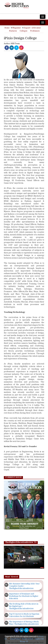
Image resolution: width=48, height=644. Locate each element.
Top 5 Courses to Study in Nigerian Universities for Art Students (24, 615)
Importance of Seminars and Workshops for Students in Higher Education (24, 596)
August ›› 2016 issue (32, 28)
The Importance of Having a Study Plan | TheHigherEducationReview (24, 623)
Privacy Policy (14, 639)
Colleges (23, 31)
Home (7, 28)
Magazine (17, 28)
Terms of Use (27, 639)
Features (13, 31)
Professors (35, 31)
